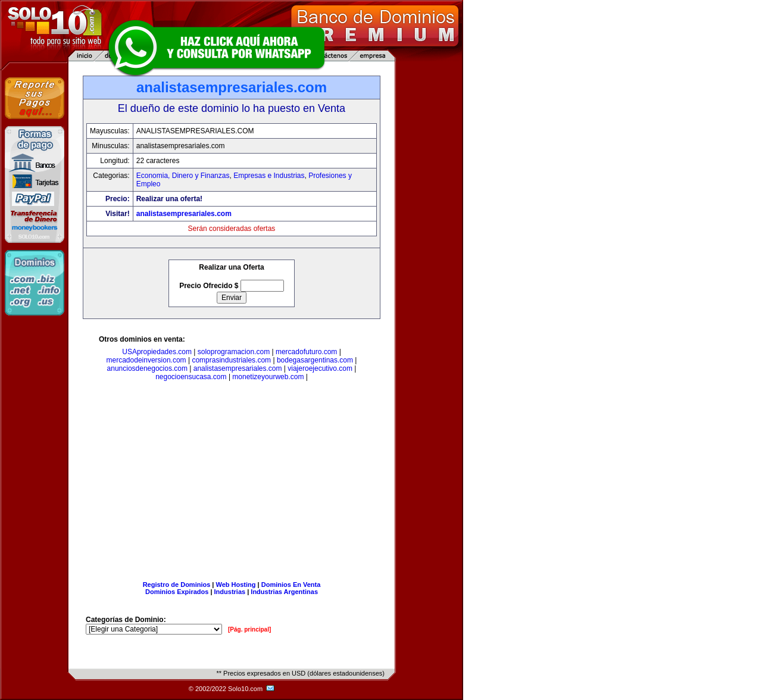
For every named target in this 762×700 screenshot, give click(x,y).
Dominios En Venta (291, 585)
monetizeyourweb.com (268, 377)
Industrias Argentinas (284, 592)
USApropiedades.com (157, 352)
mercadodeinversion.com (146, 360)
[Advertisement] (232, 483)
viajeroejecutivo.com (320, 368)
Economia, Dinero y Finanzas (183, 176)
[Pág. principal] (249, 629)
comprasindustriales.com (231, 360)
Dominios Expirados (177, 592)
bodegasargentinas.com (315, 360)
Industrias (230, 592)
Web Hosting (236, 585)
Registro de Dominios (177, 585)
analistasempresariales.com (184, 214)
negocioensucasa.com (191, 377)
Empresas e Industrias (269, 176)
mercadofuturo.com (306, 352)
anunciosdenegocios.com (147, 368)
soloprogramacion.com (234, 352)
